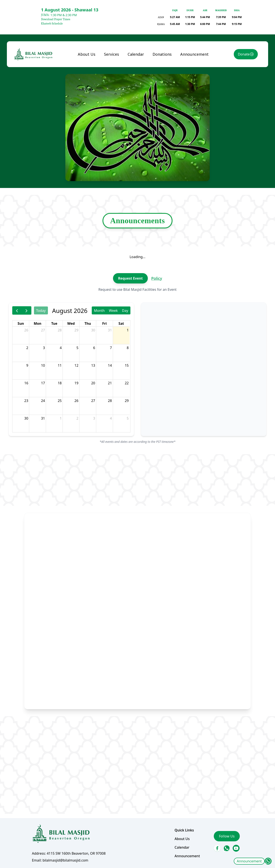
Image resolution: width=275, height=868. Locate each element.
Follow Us (222, 815)
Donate (238, 76)
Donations (161, 76)
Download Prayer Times (56, 19)
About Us (89, 76)
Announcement (249, 861)
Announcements (137, 233)
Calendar (136, 76)
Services (113, 76)
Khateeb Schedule (52, 24)
